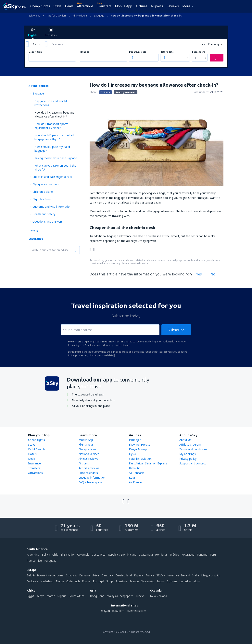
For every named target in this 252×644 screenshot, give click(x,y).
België (31, 575)
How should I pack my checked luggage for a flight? (54, 137)
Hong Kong (97, 596)
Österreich (73, 581)
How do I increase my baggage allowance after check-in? (54, 114)
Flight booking (42, 199)
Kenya (40, 596)
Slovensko (148, 581)
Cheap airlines (87, 449)
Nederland (47, 581)
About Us (185, 440)
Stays (57, 6)
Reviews (173, 6)
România (121, 581)
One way (57, 44)
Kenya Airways (138, 449)
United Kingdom (190, 581)
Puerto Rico (34, 561)
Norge (60, 581)
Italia (196, 575)
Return (38, 44)
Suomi (161, 581)
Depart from (36, 52)
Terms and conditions (193, 449)
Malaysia (112, 596)
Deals (69, 6)
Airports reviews (89, 468)
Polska (86, 581)
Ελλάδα (161, 575)
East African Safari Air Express (148, 463)
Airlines (141, 6)
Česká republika (89, 575)
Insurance (36, 239)
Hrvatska (173, 575)
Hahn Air (134, 468)
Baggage (38, 93)
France (150, 575)
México (175, 555)
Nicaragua (188, 555)
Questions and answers (48, 222)
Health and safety (44, 214)
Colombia (83, 555)
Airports (157, 6)
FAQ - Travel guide (90, 482)
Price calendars (88, 473)
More (186, 6)
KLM (132, 477)
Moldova (32, 581)
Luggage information (92, 477)
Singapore (127, 596)
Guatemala (146, 555)
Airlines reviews (88, 459)
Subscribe (176, 330)
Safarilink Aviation (140, 459)
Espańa (139, 575)
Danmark (107, 575)
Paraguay (50, 561)
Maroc (51, 596)
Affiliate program (190, 444)
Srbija (110, 581)
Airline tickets (39, 86)
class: (204, 44)
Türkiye (140, 596)
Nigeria (62, 596)
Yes (199, 274)
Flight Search (36, 449)
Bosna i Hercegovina (50, 575)
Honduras (161, 555)
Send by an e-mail (126, 92)
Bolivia (46, 555)
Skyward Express (140, 444)
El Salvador (68, 555)
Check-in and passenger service (52, 177)
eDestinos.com (136, 611)
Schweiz (172, 581)
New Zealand (158, 596)
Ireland (186, 575)
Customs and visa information (52, 207)
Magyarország (210, 575)
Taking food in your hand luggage (56, 158)
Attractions (85, 6)
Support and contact (193, 463)
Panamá (202, 555)
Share (106, 92)
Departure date (138, 52)
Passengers (199, 52)
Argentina (33, 555)
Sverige (134, 581)
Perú (213, 555)
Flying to (85, 52)
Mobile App (124, 6)
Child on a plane (43, 192)
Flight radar (86, 444)
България (71, 575)
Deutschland (124, 575)
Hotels (33, 231)
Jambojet (135, 440)
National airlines (89, 454)
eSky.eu (105, 611)
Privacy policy (188, 459)
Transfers (104, 6)
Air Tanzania (137, 473)
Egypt (30, 596)
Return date (167, 52)
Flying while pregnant (46, 184)
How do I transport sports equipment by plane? (51, 126)
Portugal (98, 581)
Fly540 (133, 454)
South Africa (77, 596)
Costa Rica (99, 555)
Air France (135, 482)
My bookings (188, 454)
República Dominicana (122, 555)
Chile (55, 555)
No (213, 274)
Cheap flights (40, 6)
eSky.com (118, 611)
